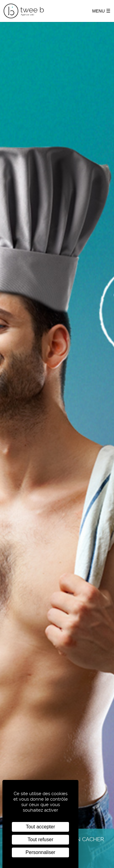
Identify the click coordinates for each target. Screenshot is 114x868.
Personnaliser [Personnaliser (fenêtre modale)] (40, 852)
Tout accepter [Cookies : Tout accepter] (40, 827)
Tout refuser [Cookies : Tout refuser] (40, 840)
